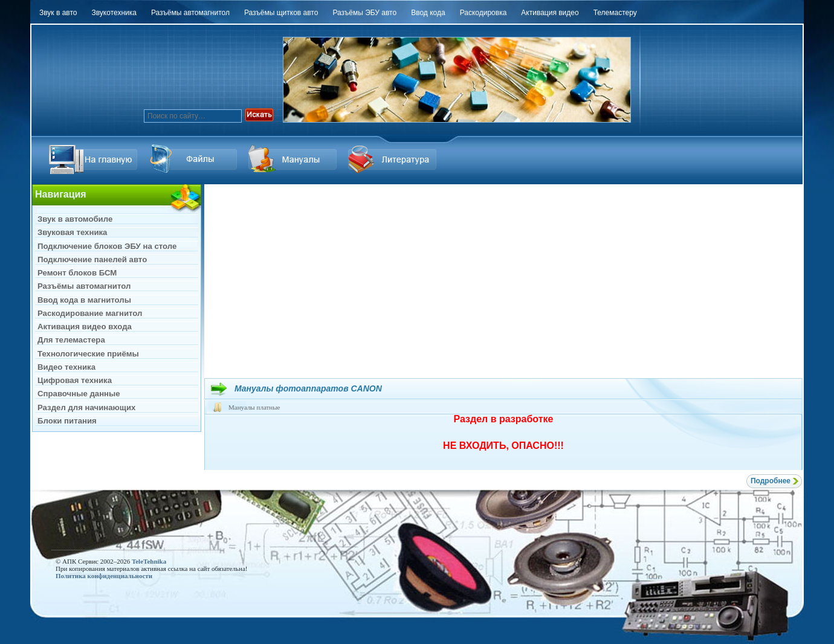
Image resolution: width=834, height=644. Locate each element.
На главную (95, 159)
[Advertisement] (503, 281)
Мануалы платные (254, 407)
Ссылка (195, 159)
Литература (394, 159)
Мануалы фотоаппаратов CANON (308, 388)
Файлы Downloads (294, 159)
